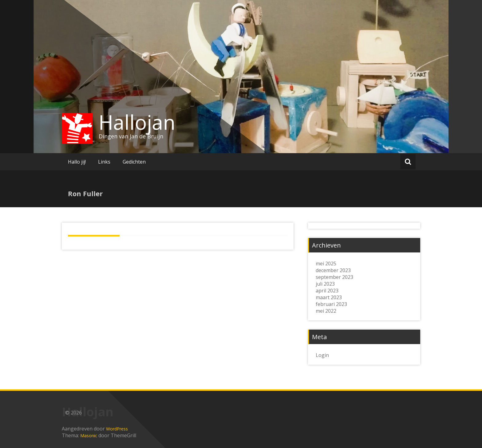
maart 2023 (329, 297)
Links (104, 162)
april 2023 (327, 291)
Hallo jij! (77, 162)
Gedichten (134, 162)
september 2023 (334, 277)
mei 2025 (326, 264)
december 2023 (333, 270)
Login (322, 355)
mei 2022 (326, 311)
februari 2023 (331, 304)
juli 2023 (325, 284)
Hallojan (137, 122)
